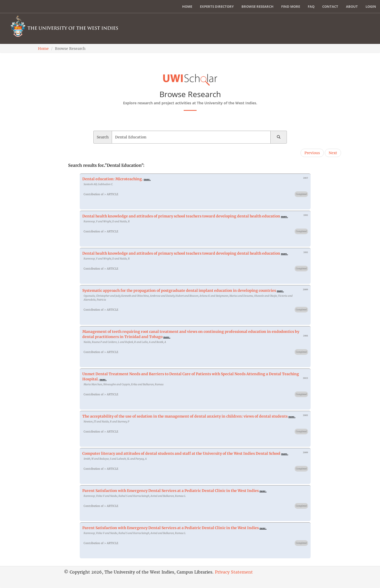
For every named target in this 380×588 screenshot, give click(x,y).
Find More (291, 6)
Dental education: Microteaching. (113, 179)
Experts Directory (217, 6)
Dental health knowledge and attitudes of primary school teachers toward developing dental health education (181, 216)
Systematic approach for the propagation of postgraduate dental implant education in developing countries (179, 291)
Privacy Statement (234, 572)
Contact (330, 6)
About (352, 6)
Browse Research (257, 6)
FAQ (311, 6)
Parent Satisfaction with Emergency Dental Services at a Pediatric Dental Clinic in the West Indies (171, 491)
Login (371, 6)
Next (333, 153)
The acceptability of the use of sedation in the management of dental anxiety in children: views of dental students (185, 416)
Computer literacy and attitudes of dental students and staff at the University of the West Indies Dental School (181, 453)
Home (187, 6)
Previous (312, 153)
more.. (147, 179)
